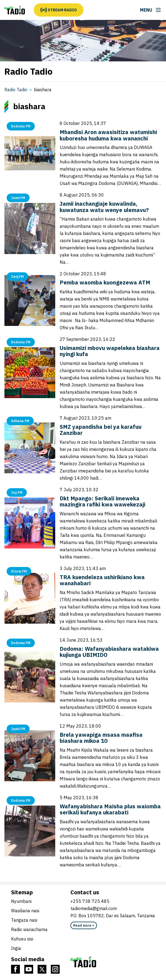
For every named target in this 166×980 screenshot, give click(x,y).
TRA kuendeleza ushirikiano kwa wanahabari (102, 580)
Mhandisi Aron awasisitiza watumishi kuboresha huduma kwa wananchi (108, 135)
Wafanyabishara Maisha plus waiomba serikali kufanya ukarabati (110, 809)
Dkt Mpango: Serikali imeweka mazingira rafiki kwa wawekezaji (102, 501)
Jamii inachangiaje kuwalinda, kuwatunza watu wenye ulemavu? (104, 207)
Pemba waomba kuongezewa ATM (105, 282)
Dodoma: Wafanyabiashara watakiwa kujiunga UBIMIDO (109, 652)
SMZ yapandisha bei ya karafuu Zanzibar (101, 430)
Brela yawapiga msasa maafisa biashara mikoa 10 (101, 738)
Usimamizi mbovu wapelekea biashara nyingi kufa (110, 351)
